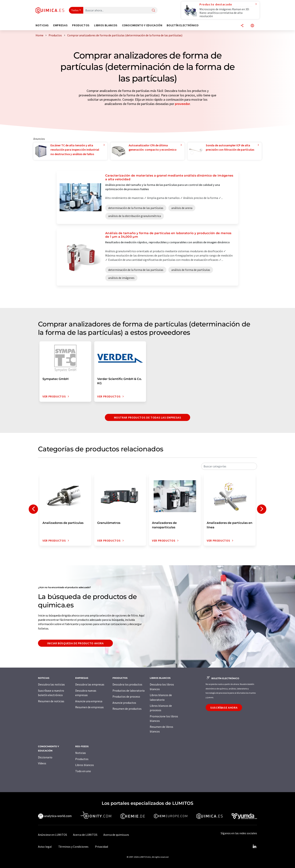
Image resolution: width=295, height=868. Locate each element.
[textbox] (229, 466)
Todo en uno (83, 771)
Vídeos (42, 763)
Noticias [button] (42, 25)
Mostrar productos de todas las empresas (148, 417)
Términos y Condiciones (73, 847)
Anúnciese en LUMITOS (53, 835)
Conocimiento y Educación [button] (142, 25)
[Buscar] (153, 11)
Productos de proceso (126, 696)
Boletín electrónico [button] (183, 25)
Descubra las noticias (51, 684)
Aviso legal (45, 847)
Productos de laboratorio (129, 691)
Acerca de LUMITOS (85, 835)
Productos (82, 759)
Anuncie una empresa (89, 701)
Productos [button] (81, 25)
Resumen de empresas (89, 707)
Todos (75, 10)
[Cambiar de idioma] (252, 26)
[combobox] (229, 466)
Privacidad (101, 847)
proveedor (182, 104)
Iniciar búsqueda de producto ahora (75, 643)
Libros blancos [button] (106, 25)
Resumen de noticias (51, 701)
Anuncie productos (124, 703)
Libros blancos (85, 765)
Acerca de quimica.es (116, 835)
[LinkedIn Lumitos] (254, 847)
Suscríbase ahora (224, 707)
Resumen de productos (127, 709)
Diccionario (45, 757)
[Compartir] (242, 26)
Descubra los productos (127, 684)
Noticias (81, 753)
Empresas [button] (60, 25)
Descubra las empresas (90, 684)
